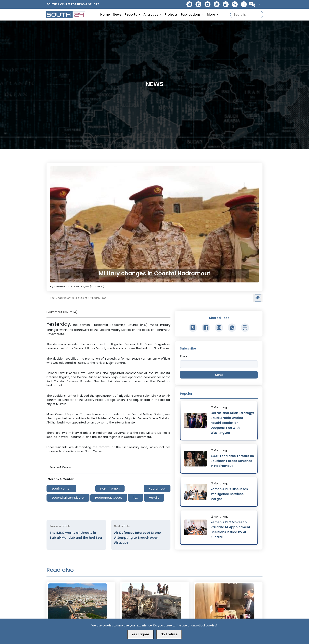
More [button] (211, 14)
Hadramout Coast (109, 498)
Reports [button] (131, 14)
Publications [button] (191, 14)
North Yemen (110, 488)
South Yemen (61, 488)
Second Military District (68, 498)
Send (219, 375)
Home (105, 14)
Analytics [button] (151, 14)
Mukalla (154, 498)
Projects (171, 14)
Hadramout (157, 488)
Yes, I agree (140, 634)
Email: (184, 356)
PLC (135, 498)
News (117, 14)
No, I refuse (169, 634)
